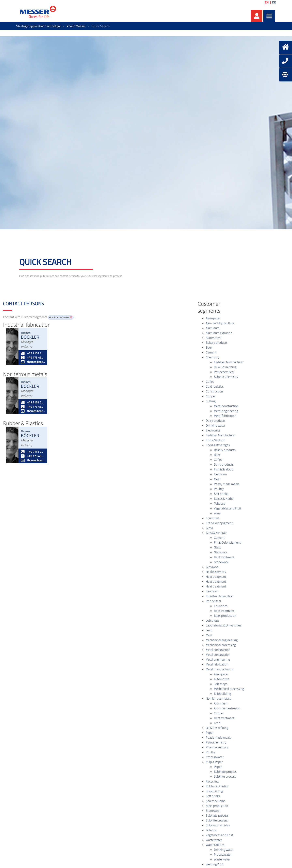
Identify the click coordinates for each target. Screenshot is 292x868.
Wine (217, 513)
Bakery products (217, 343)
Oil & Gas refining (225, 367)
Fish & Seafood (216, 440)
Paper (210, 733)
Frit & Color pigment (219, 523)
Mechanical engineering (222, 640)
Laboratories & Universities (223, 625)
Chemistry (213, 357)
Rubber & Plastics (217, 786)
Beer (209, 348)
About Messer (76, 26)
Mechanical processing (221, 645)
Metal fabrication (225, 416)
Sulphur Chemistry (226, 377)
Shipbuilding (222, 694)
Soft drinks (221, 494)
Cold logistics (215, 387)
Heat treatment (224, 557)
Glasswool (221, 552)
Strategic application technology (38, 26)
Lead (209, 630)
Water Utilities (215, 845)
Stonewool (221, 562)
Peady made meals (227, 484)
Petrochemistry (224, 372)
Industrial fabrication (220, 596)
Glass (209, 528)
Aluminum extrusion (219, 333)
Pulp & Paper (214, 762)
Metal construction (226, 406)
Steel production (225, 616)
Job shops (213, 621)
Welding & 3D (215, 864)
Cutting (211, 401)
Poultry (219, 489)
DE (274, 2)
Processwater (215, 757)
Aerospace (213, 318)
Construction (214, 391)
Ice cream (220, 474)
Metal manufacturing (220, 669)
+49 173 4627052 (33, 357)
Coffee (210, 382)
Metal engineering (226, 411)
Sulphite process (225, 777)
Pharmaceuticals (217, 747)
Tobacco (220, 504)
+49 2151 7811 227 (33, 353)
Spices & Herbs (224, 499)
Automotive (214, 338)
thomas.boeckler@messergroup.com (33, 362)
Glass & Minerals (216, 533)
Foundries (213, 518)
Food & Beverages (218, 445)
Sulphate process (225, 772)
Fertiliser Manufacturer (229, 362)
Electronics (213, 430)
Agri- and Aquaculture (220, 323)
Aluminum (213, 328)
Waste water (214, 840)
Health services (216, 572)
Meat (217, 479)
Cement (211, 352)
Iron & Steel (213, 601)
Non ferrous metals (218, 699)
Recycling (212, 781)
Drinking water (216, 426)
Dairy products (216, 421)
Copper (211, 396)
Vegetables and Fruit (228, 508)
